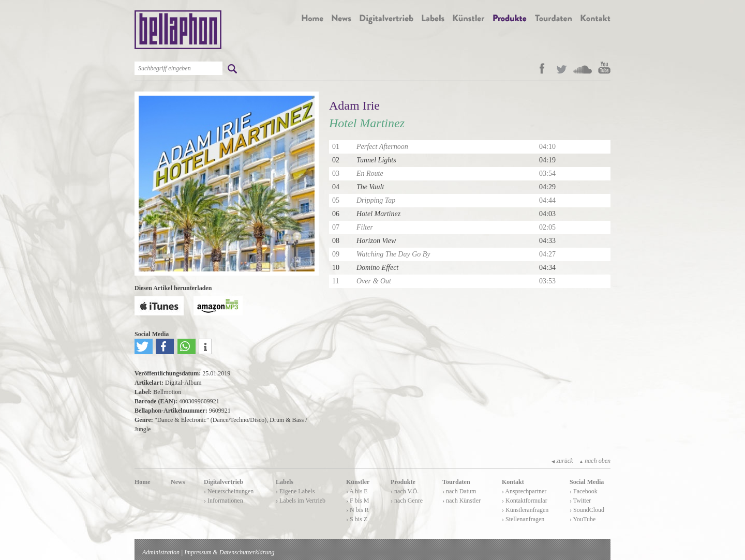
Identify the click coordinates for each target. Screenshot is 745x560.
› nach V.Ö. (405, 491)
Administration (161, 552)
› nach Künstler (461, 501)
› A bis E (357, 491)
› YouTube (583, 519)
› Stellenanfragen (523, 519)
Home (143, 482)
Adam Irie (354, 105)
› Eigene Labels (295, 491)
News (178, 482)
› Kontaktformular (525, 501)
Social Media (587, 482)
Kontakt (513, 482)
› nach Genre (407, 501)
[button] (144, 346)
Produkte (403, 482)
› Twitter (580, 501)
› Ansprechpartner (524, 491)
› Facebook (584, 491)
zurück (562, 461)
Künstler (358, 482)
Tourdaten (456, 482)
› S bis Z (357, 519)
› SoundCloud (587, 510)
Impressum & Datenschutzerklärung (229, 552)
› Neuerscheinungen (229, 491)
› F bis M (357, 501)
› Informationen (224, 501)
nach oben (595, 461)
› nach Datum (459, 491)
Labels (285, 482)
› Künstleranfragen (525, 510)
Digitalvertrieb (224, 482)
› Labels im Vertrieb (301, 501)
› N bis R (357, 510)
